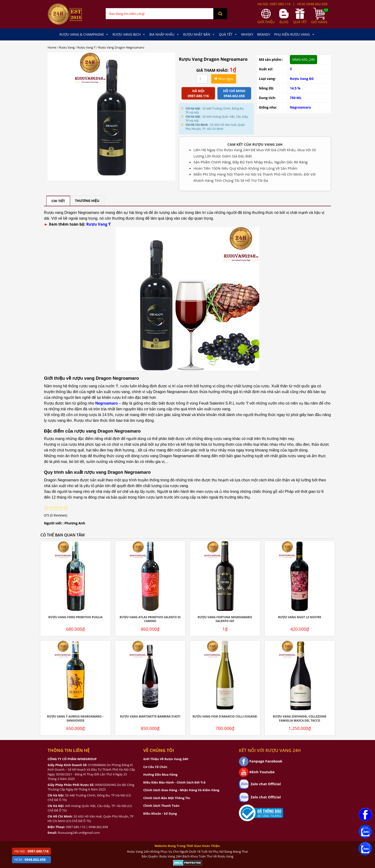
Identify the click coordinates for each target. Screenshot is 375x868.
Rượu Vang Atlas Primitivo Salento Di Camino (150, 619)
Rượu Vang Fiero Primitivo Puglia (75, 617)
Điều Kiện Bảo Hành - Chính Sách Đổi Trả (174, 782)
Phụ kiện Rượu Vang (294, 34)
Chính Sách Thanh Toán (161, 806)
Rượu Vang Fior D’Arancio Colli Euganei (225, 716)
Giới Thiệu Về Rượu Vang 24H (166, 759)
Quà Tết (228, 34)
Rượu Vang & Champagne (84, 34)
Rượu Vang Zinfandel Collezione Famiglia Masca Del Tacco (300, 718)
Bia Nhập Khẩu (164, 34)
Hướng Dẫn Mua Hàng (160, 774)
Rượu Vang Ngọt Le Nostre (300, 617)
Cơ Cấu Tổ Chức (155, 767)
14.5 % (295, 88)
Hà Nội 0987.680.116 (198, 93)
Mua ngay (224, 79)
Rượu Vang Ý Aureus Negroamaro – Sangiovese (75, 718)
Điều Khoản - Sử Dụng (160, 813)
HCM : (30, 860)
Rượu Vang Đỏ (302, 79)
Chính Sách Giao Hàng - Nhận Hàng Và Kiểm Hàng (181, 790)
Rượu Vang (67, 47)
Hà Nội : (31, 851)
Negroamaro (300, 107)
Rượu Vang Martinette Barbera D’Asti (150, 716)
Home (52, 47)
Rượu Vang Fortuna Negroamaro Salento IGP (225, 619)
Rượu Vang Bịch (129, 34)
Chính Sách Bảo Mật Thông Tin (167, 798)
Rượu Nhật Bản (199, 34)
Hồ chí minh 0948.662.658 (234, 93)
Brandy (264, 34)
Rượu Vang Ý (87, 47)
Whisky (247, 34)
